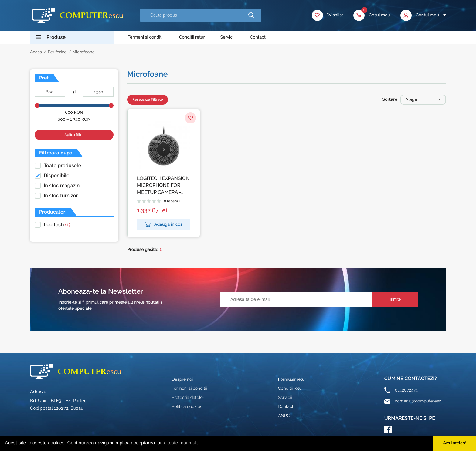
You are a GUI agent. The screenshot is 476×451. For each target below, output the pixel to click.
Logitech (57, 225)
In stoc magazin (62, 185)
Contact (258, 37)
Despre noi (182, 379)
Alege (423, 99)
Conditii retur (192, 37)
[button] (251, 15)
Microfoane (83, 52)
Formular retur (292, 379)
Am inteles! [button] (455, 443)
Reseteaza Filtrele (148, 99)
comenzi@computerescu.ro (419, 401)
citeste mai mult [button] (181, 443)
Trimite (395, 299)
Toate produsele (62, 165)
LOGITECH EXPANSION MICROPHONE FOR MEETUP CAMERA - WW (163, 185)
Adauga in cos (164, 224)
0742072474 (406, 390)
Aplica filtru (74, 135)
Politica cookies (187, 407)
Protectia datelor (188, 398)
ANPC (284, 416)
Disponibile (57, 175)
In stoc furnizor (61, 195)
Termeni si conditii (146, 37)
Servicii (228, 37)
